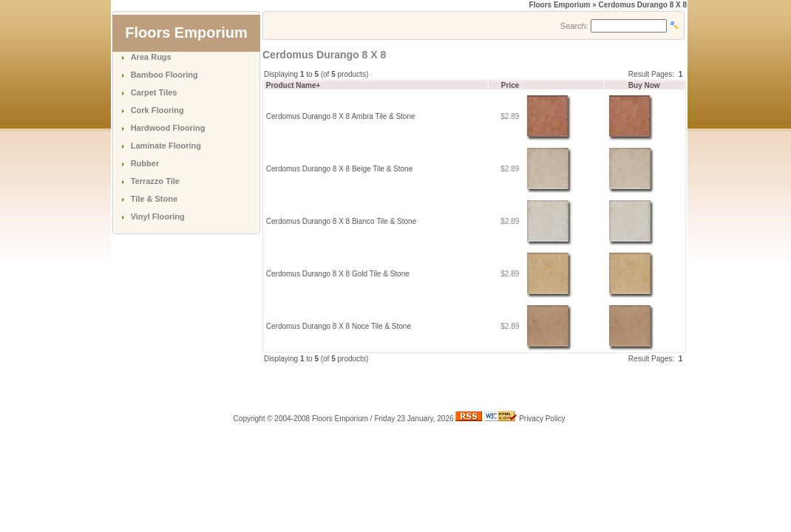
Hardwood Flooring (168, 128)
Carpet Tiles (154, 92)
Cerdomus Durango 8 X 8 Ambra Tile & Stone (341, 116)
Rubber (145, 163)
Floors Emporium (560, 5)
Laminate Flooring (166, 146)
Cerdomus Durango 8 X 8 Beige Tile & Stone (339, 169)
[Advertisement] (435, 386)
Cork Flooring (157, 110)
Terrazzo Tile (155, 181)
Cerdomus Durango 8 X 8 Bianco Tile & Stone (341, 221)
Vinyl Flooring (158, 216)
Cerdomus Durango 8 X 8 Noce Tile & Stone (339, 326)
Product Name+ (293, 85)
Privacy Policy (542, 419)
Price (510, 85)
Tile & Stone (154, 199)
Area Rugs (151, 57)
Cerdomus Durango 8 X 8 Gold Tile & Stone (338, 274)
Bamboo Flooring (164, 75)
